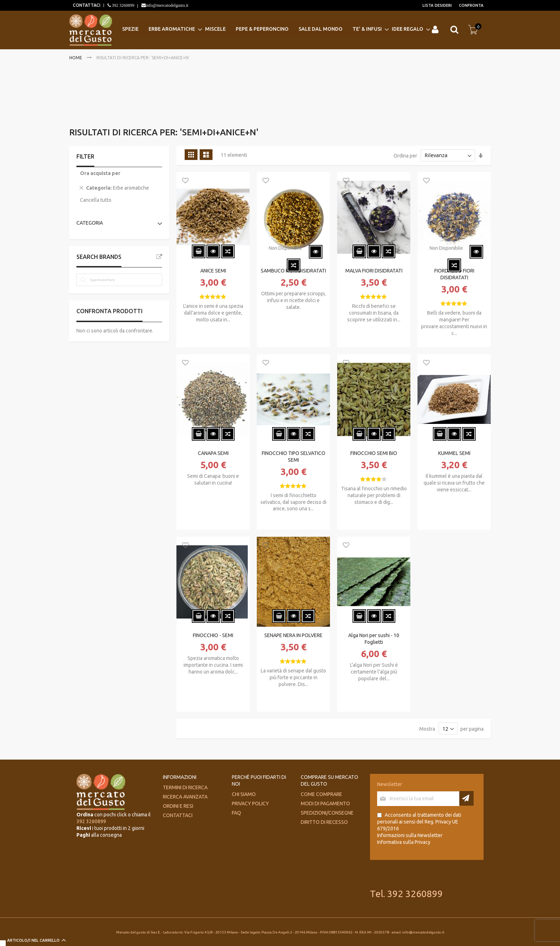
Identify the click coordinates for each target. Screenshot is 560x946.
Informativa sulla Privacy (404, 842)
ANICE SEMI (213, 271)
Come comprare (321, 794)
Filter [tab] (85, 156)
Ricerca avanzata (185, 797)
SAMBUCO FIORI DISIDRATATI (293, 271)
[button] (185, 181)
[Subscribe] (466, 798)
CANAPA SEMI (213, 453)
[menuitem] (132, 29)
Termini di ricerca (185, 787)
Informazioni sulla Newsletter (410, 835)
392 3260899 (122, 5)
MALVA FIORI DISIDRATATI (374, 271)
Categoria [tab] (90, 223)
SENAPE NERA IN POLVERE (293, 635)
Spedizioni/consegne (327, 813)
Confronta (471, 5)
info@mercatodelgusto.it (167, 5)
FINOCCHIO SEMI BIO (374, 453)
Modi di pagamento (325, 804)
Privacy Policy (250, 804)
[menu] (275, 29)
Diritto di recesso (324, 822)
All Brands (159, 257)
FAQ (236, 813)
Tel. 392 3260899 (406, 894)
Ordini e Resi (178, 806)
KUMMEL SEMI (454, 453)
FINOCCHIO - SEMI (213, 635)
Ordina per (405, 155)
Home (76, 58)
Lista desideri (437, 5)
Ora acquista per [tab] (100, 173)
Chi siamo (244, 794)
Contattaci (178, 815)
